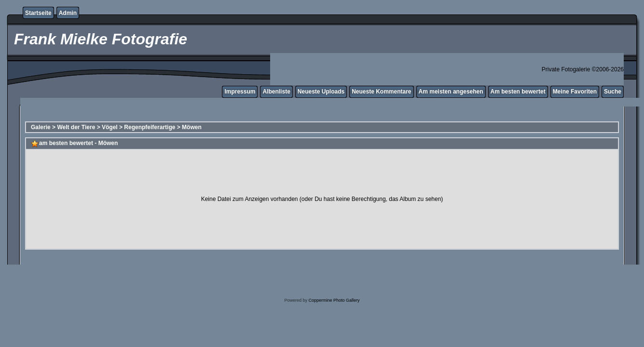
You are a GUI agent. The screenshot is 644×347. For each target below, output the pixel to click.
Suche (613, 92)
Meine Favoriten (575, 92)
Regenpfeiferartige (150, 127)
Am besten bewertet (518, 92)
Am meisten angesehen (451, 92)
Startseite (38, 13)
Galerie (41, 127)
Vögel (110, 127)
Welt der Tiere (76, 127)
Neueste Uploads (321, 92)
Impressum (240, 92)
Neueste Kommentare (381, 92)
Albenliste (276, 92)
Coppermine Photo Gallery (334, 300)
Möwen (192, 127)
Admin (68, 13)
